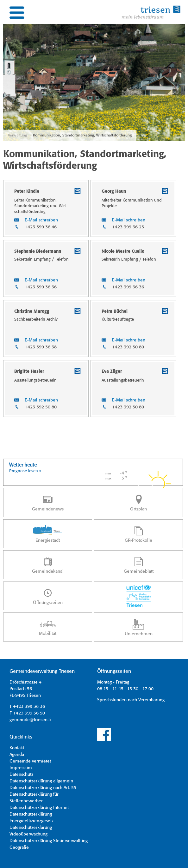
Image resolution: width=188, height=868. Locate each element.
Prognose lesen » (25, 471)
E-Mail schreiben (41, 220)
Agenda (17, 755)
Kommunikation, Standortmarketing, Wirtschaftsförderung (82, 135)
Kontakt (17, 748)
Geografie (19, 847)
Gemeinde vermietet (30, 761)
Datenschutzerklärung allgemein (41, 781)
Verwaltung (17, 135)
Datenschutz (21, 775)
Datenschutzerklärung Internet (39, 808)
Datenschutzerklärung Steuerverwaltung (49, 841)
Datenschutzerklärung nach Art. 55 (43, 788)
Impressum (21, 768)
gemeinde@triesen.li (30, 720)
